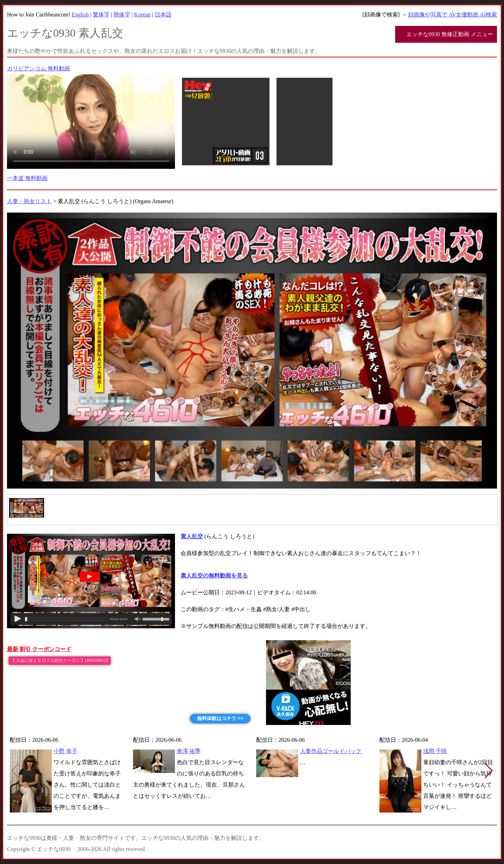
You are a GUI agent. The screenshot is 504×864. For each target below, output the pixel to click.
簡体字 (122, 15)
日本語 (163, 15)
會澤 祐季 (189, 751)
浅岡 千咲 (435, 751)
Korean (142, 15)
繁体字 (101, 15)
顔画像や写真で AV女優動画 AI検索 (453, 15)
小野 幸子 (65, 751)
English (80, 15)
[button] (489, 771)
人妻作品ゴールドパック (331, 751)
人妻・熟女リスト (29, 201)
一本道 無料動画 (27, 178)
